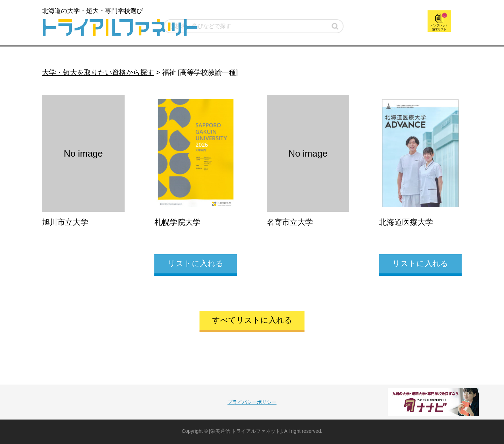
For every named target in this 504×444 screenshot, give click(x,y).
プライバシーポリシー (252, 402)
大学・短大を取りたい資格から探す (98, 72)
